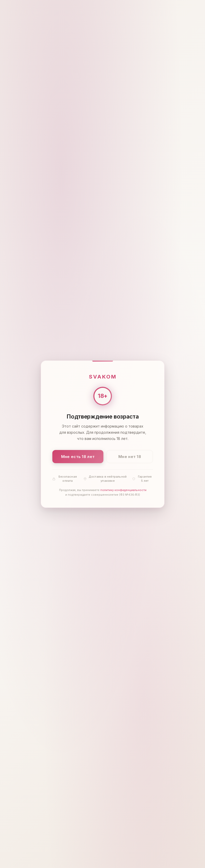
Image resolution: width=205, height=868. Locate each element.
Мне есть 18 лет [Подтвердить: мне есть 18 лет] (78, 456)
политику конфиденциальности (123, 490)
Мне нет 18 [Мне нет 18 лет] (130, 456)
